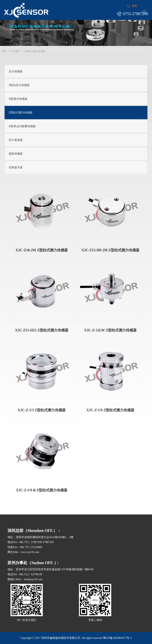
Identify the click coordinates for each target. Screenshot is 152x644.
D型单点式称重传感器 (22, 126)
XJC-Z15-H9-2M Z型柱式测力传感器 (110, 250)
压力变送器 (16, 140)
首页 (4, 51)
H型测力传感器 (18, 99)
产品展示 (15, 51)
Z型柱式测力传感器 (35, 51)
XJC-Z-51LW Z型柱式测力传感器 (110, 330)
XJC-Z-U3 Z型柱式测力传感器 (42, 410)
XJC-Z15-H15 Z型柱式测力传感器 (42, 330)
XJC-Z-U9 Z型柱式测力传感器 (110, 410)
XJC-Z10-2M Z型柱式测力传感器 (42, 250)
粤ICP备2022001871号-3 (117, 638)
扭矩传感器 (16, 154)
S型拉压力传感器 (19, 85)
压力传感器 (16, 71)
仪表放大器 (16, 167)
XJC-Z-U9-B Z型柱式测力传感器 (42, 490)
